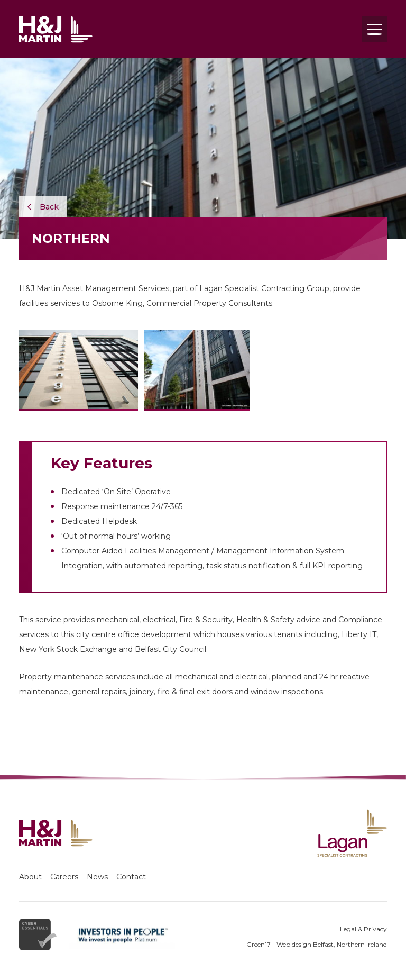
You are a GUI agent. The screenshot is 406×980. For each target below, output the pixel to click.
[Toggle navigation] (374, 29)
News (97, 877)
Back (43, 207)
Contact (131, 877)
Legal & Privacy (363, 929)
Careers (64, 877)
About (30, 877)
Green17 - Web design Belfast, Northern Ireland (317, 944)
